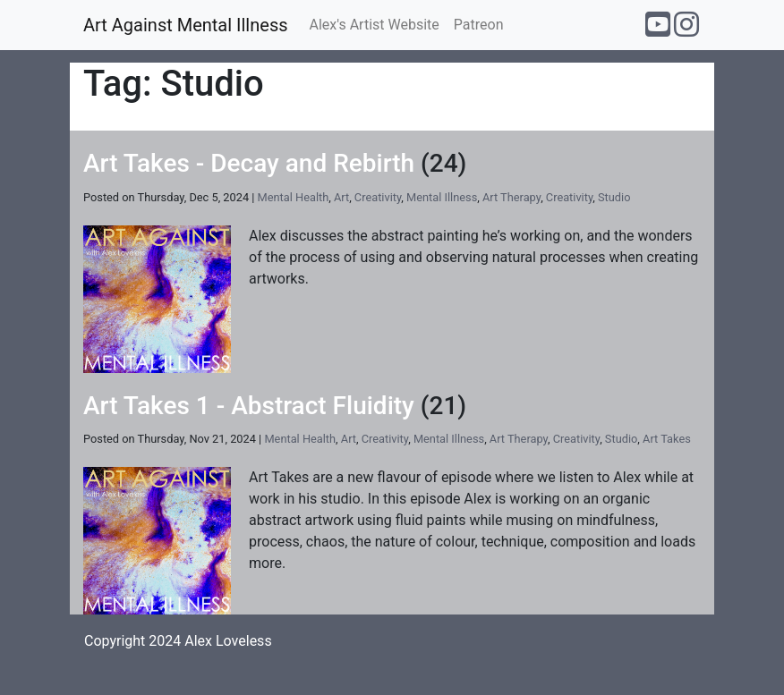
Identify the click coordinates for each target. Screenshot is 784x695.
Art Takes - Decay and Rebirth (249, 163)
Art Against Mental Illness (186, 25)
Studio (614, 197)
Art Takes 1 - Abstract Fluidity (249, 406)
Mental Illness (442, 197)
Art (341, 197)
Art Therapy (511, 197)
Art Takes (667, 439)
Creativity (378, 197)
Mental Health (294, 197)
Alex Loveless (228, 641)
